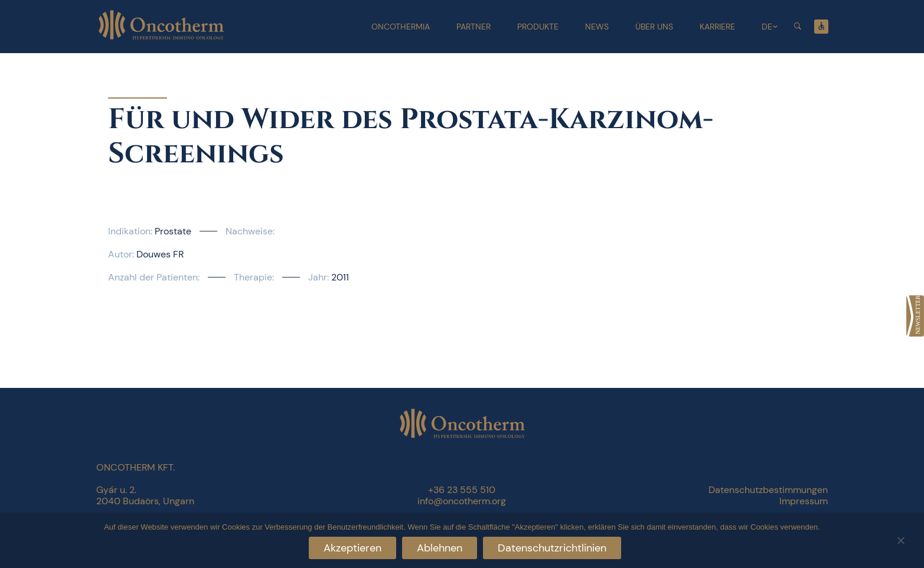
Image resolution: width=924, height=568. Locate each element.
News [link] (597, 27)
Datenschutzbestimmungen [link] (768, 490)
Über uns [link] (654, 27)
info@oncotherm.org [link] (462, 501)
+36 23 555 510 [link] (462, 490)
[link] (915, 316)
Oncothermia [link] (401, 27)
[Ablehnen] (900, 539)
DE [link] (767, 27)
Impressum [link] (804, 501)
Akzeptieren (352, 548)
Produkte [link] (538, 27)
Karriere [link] (717, 27)
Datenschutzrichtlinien (552, 548)
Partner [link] (474, 27)
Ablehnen (440, 548)
